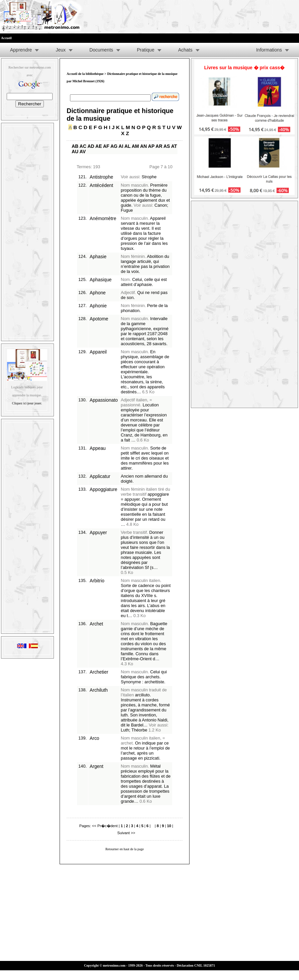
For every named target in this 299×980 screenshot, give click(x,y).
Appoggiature (103, 489)
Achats (185, 50)
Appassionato (104, 400)
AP (151, 146)
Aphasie (98, 257)
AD (91, 146)
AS (167, 146)
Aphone (98, 293)
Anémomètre (103, 218)
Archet (96, 624)
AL (127, 146)
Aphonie (98, 306)
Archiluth (99, 690)
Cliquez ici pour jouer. (27, 403)
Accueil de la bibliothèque (85, 74)
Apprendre (21, 50)
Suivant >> (126, 833)
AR (159, 146)
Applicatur (100, 476)
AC (83, 146)
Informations (269, 50)
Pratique (146, 50)
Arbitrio (97, 581)
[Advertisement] (27, 230)
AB (75, 146)
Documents (101, 50)
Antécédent (101, 185)
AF (106, 146)
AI (121, 146)
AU (75, 152)
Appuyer (98, 532)
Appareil (98, 352)
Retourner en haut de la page (125, 849)
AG (114, 146)
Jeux (61, 50)
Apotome (99, 319)
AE (99, 146)
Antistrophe (101, 177)
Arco (95, 738)
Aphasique (101, 280)
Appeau (98, 448)
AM (135, 146)
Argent (97, 766)
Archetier (99, 672)
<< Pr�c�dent (105, 826)
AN (143, 146)
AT (174, 146)
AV (83, 152)
